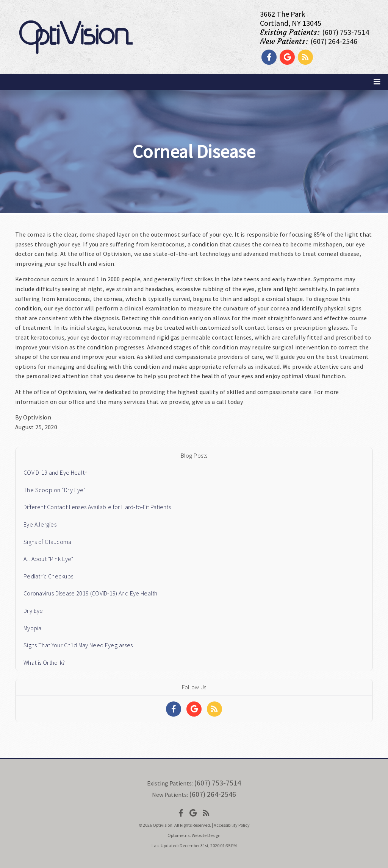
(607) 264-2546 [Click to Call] (334, 41)
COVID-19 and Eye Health (56, 472)
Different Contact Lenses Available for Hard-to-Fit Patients (97, 507)
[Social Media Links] (174, 709)
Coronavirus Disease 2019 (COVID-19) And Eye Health (91, 593)
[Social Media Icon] (181, 813)
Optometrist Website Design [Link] (194, 835)
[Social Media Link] (269, 57)
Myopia (33, 628)
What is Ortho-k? (44, 662)
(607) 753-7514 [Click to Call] (346, 32)
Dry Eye (33, 611)
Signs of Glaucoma (47, 542)
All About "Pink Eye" (48, 559)
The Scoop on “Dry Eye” (55, 490)
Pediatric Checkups (48, 576)
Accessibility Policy (232, 825)
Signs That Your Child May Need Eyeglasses (78, 645)
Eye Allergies (40, 524)
